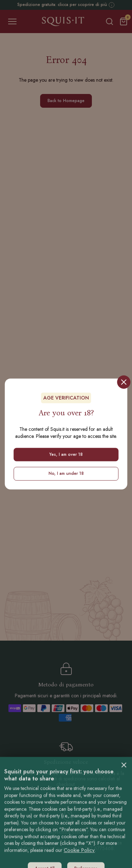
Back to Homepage (66, 101)
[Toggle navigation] (12, 21)
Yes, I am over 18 (66, 454)
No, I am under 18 (66, 474)
